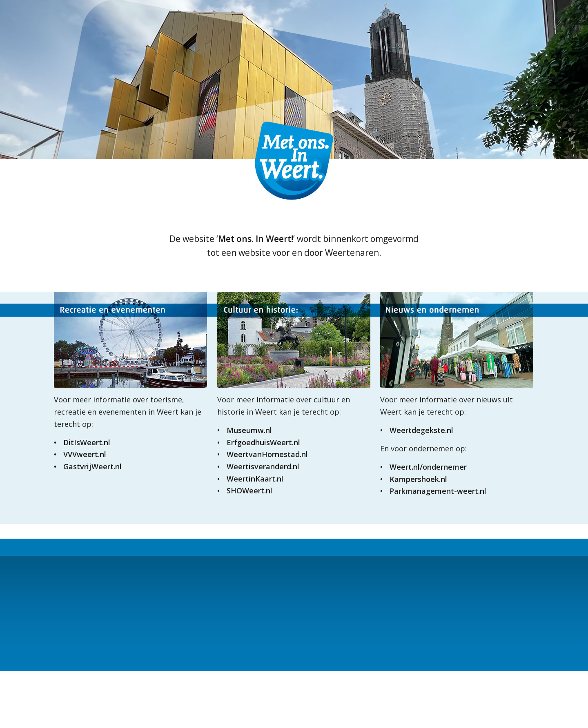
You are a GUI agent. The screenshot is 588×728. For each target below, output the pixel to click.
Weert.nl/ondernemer (428, 467)
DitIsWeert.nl (87, 442)
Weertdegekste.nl (421, 430)
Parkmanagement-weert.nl (438, 491)
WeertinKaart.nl (255, 479)
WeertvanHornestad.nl (267, 454)
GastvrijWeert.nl (92, 466)
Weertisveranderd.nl (263, 466)
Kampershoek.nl (418, 479)
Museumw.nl (249, 430)
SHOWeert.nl (249, 491)
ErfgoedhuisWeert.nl (263, 442)
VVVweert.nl (85, 454)
